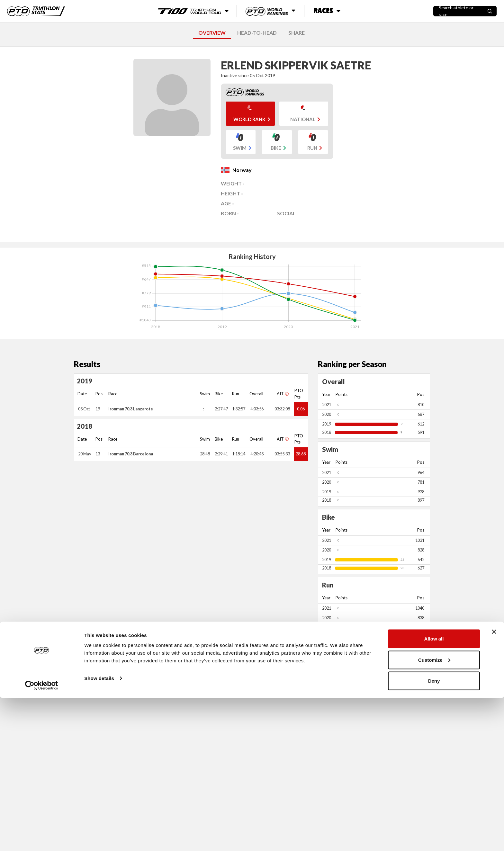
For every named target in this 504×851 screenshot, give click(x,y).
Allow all (434, 792)
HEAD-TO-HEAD (257, 33)
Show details (99, 831)
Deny (434, 834)
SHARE (297, 33)
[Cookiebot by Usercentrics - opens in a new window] (42, 838)
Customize (434, 813)
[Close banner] (494, 785)
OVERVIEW (212, 33)
